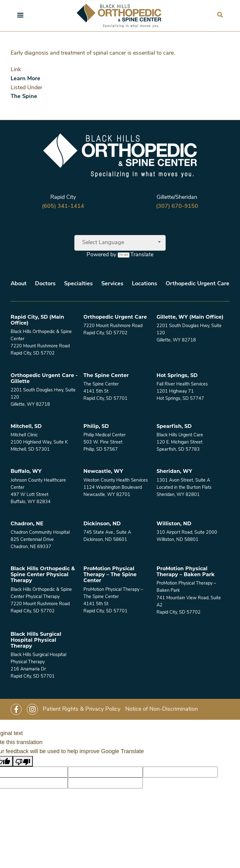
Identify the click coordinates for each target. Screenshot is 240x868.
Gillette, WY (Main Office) (190, 317)
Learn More (25, 79)
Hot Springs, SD (177, 375)
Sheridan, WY (174, 471)
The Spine (24, 97)
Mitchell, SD (26, 426)
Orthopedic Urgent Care (197, 284)
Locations (145, 284)
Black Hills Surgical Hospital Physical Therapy (36, 640)
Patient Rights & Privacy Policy (82, 709)
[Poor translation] (23, 761)
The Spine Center (106, 375)
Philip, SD (96, 426)
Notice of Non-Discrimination (162, 709)
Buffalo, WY (26, 471)
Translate (136, 255)
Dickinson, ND (102, 524)
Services (112, 284)
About (19, 284)
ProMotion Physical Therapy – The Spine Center (110, 574)
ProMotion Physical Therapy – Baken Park (186, 571)
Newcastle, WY (103, 471)
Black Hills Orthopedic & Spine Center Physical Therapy (43, 574)
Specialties (78, 284)
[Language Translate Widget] (120, 243)
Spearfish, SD (174, 426)
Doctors (45, 284)
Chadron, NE (27, 524)
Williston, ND (174, 524)
